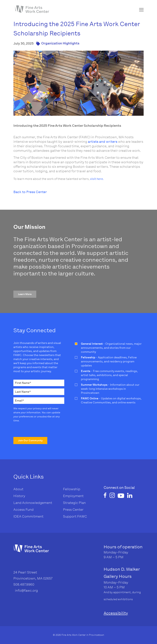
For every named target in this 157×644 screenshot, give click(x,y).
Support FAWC (75, 516)
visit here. (97, 179)
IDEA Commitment (28, 516)
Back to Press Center (30, 192)
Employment (73, 496)
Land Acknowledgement (33, 503)
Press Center (73, 510)
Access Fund (23, 510)
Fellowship (72, 489)
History (19, 496)
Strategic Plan (74, 503)
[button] (25, 294)
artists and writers (103, 142)
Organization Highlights (60, 43)
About (18, 489)
